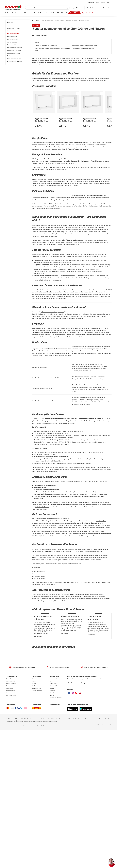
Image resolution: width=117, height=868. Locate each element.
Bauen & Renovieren (26, 13)
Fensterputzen (70, 625)
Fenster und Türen (62, 275)
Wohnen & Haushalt (62, 13)
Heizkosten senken (93, 106)
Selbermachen (10, 825)
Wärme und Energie (103, 170)
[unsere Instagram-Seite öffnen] (73, 829)
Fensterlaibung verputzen (15, 48)
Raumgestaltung (77, 237)
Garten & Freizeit (49, 13)
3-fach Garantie (10, 815)
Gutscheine (53, 832)
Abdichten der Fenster (42, 587)
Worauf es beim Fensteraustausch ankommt (85, 73)
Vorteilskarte (91, 3)
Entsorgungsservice (11, 820)
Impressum (25, 862)
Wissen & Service (74, 13)
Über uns (35, 815)
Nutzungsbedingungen (39, 862)
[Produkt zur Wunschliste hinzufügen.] (54, 121)
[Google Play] (86, 846)
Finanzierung (10, 822)
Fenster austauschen (13, 34)
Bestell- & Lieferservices (56, 822)
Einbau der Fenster (84, 582)
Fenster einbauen (12, 37)
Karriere (103, 3)
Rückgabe (52, 827)
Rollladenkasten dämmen (15, 61)
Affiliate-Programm (37, 827)
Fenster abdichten (13, 31)
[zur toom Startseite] (13, 8)
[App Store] (73, 846)
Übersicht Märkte (11, 827)
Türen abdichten (70, 727)
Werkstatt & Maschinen (11, 13)
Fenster (75, 21)
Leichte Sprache (54, 815)
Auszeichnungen (37, 825)
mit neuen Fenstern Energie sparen (52, 361)
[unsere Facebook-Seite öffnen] (69, 829)
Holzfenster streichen (13, 53)
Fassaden (72, 275)
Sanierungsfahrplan (11, 830)
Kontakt (98, 3)
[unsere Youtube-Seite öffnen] (76, 829)
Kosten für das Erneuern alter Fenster (83, 76)
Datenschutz (9, 862)
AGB (31, 862)
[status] (91, 8)
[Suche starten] (67, 8)
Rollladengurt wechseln (14, 59)
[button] (77, 8)
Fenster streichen (12, 45)
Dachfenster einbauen (14, 28)
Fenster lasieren (12, 42)
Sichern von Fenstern (71, 225)
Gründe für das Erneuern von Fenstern (46, 73)
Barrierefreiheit (59, 862)
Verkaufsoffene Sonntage (56, 834)
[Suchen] (46, 8)
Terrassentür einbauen (95, 728)
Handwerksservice (11, 818)
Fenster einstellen (12, 39)
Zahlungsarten (53, 820)
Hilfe (108, 3)
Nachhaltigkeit (36, 822)
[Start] (33, 21)
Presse (34, 820)
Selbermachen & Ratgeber (53, 21)
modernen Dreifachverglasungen (43, 398)
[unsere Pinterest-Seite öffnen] (80, 829)
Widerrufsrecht (50, 862)
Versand (52, 825)
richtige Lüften (62, 603)
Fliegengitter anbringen (14, 50)
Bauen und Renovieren (43, 275)
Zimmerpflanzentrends (12, 832)
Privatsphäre (17, 862)
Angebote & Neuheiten (88, 13)
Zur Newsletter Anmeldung (77, 820)
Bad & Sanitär (38, 13)
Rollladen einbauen (13, 56)
